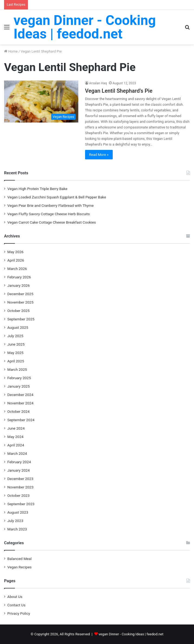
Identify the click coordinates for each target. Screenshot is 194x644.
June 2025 (16, 344)
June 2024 (16, 428)
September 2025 (21, 319)
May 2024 (15, 437)
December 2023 (20, 479)
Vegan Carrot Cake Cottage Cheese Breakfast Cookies (52, 222)
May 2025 (15, 353)
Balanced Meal (20, 559)
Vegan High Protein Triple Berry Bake (37, 189)
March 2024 (17, 453)
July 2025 (15, 336)
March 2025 (17, 369)
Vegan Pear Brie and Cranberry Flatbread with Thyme (51, 205)
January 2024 (19, 470)
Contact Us (16, 605)
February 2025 (19, 378)
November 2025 (20, 302)
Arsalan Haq (98, 83)
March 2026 (17, 269)
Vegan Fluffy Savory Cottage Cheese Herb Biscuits (48, 214)
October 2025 (18, 311)
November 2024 (20, 403)
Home (11, 51)
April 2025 (16, 361)
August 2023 (18, 512)
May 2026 (15, 252)
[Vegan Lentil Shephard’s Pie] (41, 102)
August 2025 (18, 327)
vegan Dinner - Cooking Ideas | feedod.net (131, 634)
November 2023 (20, 487)
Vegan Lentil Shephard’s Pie (119, 91)
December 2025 (20, 294)
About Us (15, 597)
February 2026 (19, 277)
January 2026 (19, 285)
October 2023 (18, 495)
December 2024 (20, 395)
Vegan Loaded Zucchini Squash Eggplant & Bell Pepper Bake (57, 197)
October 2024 (18, 411)
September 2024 (21, 420)
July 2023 (15, 521)
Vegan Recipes (20, 567)
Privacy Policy (19, 613)
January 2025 (19, 386)
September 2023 (21, 504)
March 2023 (17, 529)
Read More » (99, 155)
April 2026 (16, 260)
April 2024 (16, 445)
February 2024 (19, 462)
